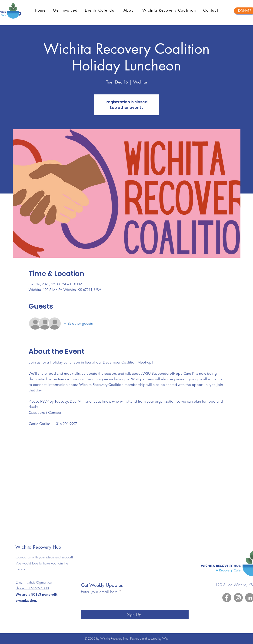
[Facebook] (227, 598)
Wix (165, 638)
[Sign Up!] (135, 615)
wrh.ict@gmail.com (41, 582)
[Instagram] (238, 598)
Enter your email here (99, 592)
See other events (126, 108)
